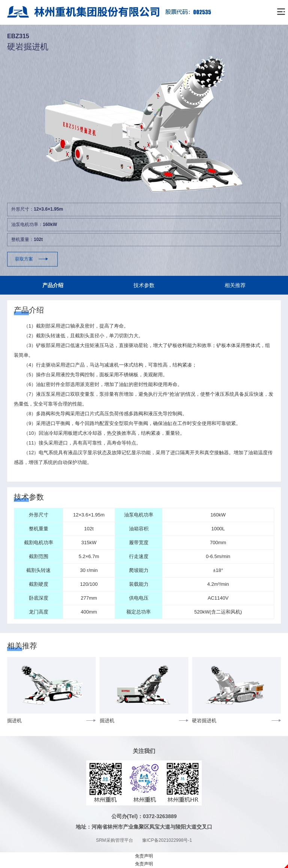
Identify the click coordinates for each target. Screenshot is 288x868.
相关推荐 (235, 285)
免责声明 (144, 856)
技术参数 (144, 285)
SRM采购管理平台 (115, 840)
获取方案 (24, 259)
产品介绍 (53, 285)
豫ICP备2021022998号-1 (167, 840)
